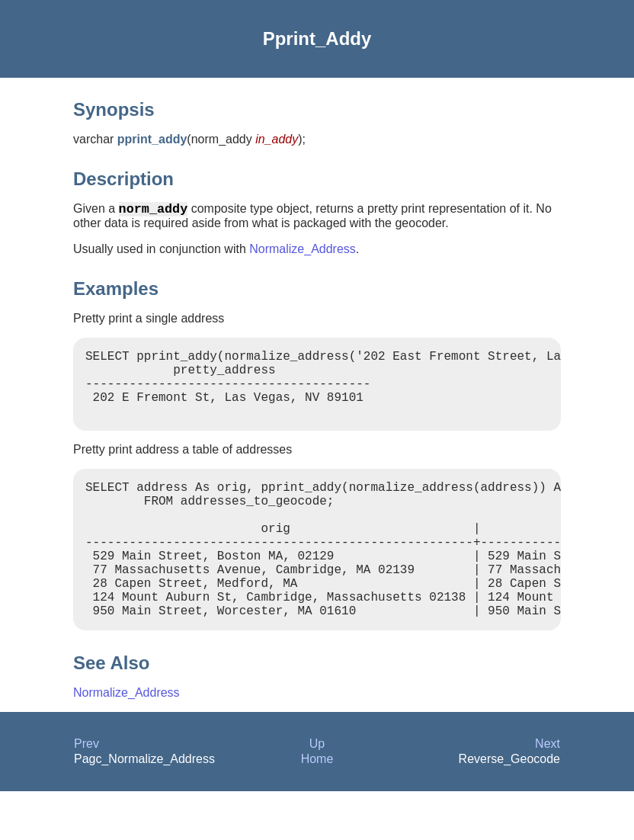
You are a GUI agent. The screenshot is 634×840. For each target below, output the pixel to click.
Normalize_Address (303, 252)
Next (548, 792)
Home (317, 808)
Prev (86, 792)
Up (317, 792)
